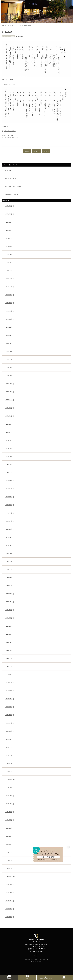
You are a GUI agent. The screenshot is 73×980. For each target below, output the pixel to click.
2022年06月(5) (9, 529)
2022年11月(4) (9, 489)
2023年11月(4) (9, 416)
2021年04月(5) (9, 642)
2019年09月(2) (9, 788)
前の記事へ (28, 151)
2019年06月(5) (9, 812)
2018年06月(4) (9, 909)
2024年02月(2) (9, 392)
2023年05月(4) (9, 448)
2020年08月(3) (9, 707)
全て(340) (8, 171)
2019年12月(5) (9, 763)
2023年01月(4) (9, 473)
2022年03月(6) (9, 553)
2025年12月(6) (9, 230)
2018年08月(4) (9, 893)
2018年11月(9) (9, 869)
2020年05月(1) (9, 723)
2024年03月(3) (9, 384)
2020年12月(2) (9, 675)
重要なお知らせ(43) (11, 179)
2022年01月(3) (9, 570)
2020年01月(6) (9, 755)
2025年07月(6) (9, 271)
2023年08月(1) (9, 424)
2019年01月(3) (9, 852)
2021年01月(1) (9, 667)
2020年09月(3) (9, 699)
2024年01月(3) (9, 400)
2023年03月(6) (9, 456)
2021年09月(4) (9, 602)
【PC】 (4, 138)
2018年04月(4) (9, 917)
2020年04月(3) (9, 731)
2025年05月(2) (9, 287)
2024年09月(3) (9, 343)
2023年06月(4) (9, 440)
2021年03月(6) (9, 650)
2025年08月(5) (9, 263)
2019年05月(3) (9, 820)
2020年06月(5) (9, 715)
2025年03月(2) (9, 303)
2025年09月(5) (9, 255)
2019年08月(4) (9, 796)
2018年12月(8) (9, 860)
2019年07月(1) (9, 804)
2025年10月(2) (9, 246)
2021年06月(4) (9, 626)
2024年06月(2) (9, 368)
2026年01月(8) (9, 222)
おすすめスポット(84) (11, 195)
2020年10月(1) (9, 691)
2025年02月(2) (9, 311)
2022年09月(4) (9, 505)
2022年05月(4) (9, 537)
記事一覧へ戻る (36, 151)
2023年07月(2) (9, 432)
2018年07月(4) (9, 901)
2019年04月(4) (9, 828)
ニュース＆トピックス (15, 25)
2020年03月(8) (9, 739)
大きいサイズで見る (10, 84)
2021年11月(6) (9, 586)
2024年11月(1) (9, 327)
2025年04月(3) (9, 295)
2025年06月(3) (9, 279)
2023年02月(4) (9, 465)
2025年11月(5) (9, 238)
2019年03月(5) (9, 836)
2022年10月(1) (9, 497)
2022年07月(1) (9, 521)
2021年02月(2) (9, 658)
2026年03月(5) (9, 206)
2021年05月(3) (9, 634)
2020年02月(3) (9, 747)
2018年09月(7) (9, 885)
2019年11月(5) (9, 772)
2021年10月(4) (9, 594)
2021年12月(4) (9, 578)
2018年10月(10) (10, 877)
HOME (4, 25)
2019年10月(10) (10, 780)
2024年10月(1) (9, 335)
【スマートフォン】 (13, 138)
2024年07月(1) (9, 359)
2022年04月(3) (9, 545)
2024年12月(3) (9, 319)
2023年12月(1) (9, 408)
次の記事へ (45, 151)
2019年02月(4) (9, 844)
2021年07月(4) (9, 618)
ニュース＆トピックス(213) (13, 187)
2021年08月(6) (9, 610)
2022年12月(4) (9, 481)
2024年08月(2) (9, 351)
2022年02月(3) (9, 561)
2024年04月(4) (9, 376)
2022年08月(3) (9, 513)
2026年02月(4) (9, 214)
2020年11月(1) (9, 683)
